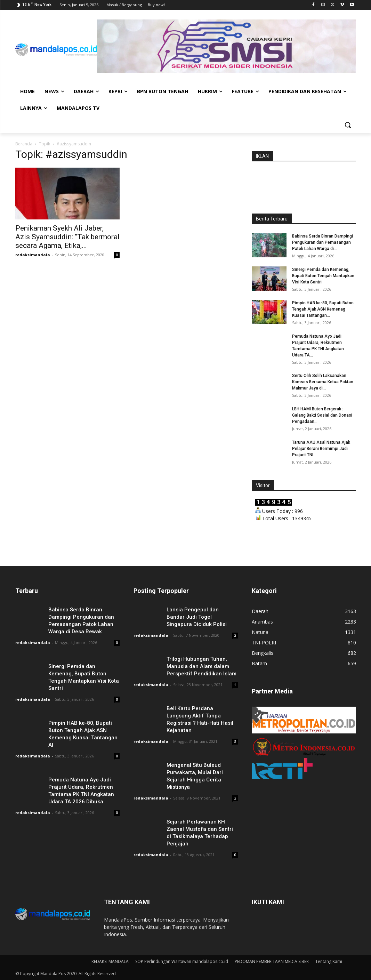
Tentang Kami (329, 961)
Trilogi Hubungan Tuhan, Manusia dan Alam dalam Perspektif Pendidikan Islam (201, 666)
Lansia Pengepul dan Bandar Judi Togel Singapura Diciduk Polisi (197, 617)
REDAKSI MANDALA (110, 961)
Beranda (24, 144)
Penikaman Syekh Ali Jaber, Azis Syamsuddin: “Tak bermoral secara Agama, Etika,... (67, 237)
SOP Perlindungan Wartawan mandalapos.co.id (182, 961)
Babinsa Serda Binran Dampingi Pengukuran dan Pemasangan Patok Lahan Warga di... (322, 242)
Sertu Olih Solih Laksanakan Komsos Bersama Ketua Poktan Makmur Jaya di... (323, 382)
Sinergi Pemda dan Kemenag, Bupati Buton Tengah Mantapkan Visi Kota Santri (323, 276)
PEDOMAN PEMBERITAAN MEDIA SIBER (272, 961)
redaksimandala (33, 255)
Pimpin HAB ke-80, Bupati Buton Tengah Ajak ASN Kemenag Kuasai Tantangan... (323, 309)
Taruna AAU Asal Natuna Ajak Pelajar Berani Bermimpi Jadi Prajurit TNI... (321, 449)
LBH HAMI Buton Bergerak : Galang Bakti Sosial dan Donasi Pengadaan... (322, 415)
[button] (348, 125)
